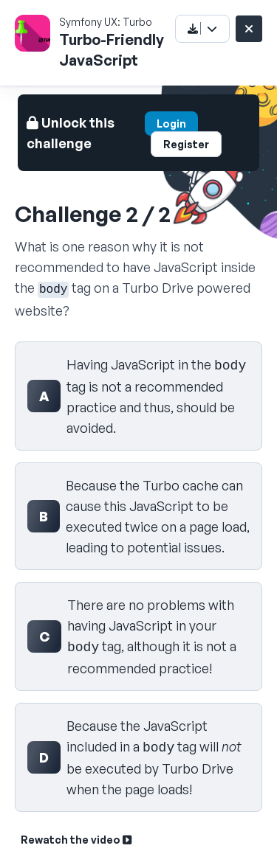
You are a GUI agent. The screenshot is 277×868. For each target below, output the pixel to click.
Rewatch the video (76, 840)
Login (171, 124)
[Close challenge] (249, 29)
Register (186, 144)
